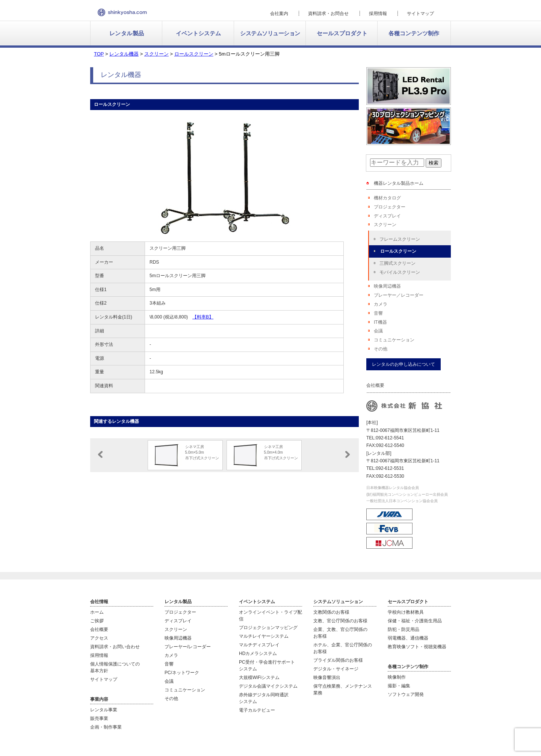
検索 (434, 163)
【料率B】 (203, 317)
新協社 (122, 12)
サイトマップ (420, 14)
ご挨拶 (97, 621)
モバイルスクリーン (400, 272)
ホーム (97, 612)
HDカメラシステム (258, 653)
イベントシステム (198, 33)
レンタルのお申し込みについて (403, 364)
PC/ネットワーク (182, 673)
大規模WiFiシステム (259, 678)
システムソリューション (270, 33)
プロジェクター (390, 207)
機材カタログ (387, 198)
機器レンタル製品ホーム (399, 183)
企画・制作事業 (106, 727)
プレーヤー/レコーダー (188, 647)
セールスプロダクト (342, 33)
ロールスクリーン (398, 251)
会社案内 (279, 14)
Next (348, 454)
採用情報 (378, 14)
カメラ (381, 304)
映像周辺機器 (387, 286)
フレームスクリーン (400, 239)
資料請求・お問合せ (328, 14)
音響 (378, 313)
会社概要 (99, 629)
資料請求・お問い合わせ (115, 647)
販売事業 (99, 718)
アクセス (99, 638)
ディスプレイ (387, 216)
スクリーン (385, 225)
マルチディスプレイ (259, 645)
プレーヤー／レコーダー (399, 295)
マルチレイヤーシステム (264, 636)
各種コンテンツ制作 (414, 33)
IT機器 (380, 322)
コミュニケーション (394, 340)
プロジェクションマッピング (268, 628)
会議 (378, 331)
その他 (381, 349)
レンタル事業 (104, 710)
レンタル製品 (127, 33)
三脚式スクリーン (397, 263)
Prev (100, 454)
